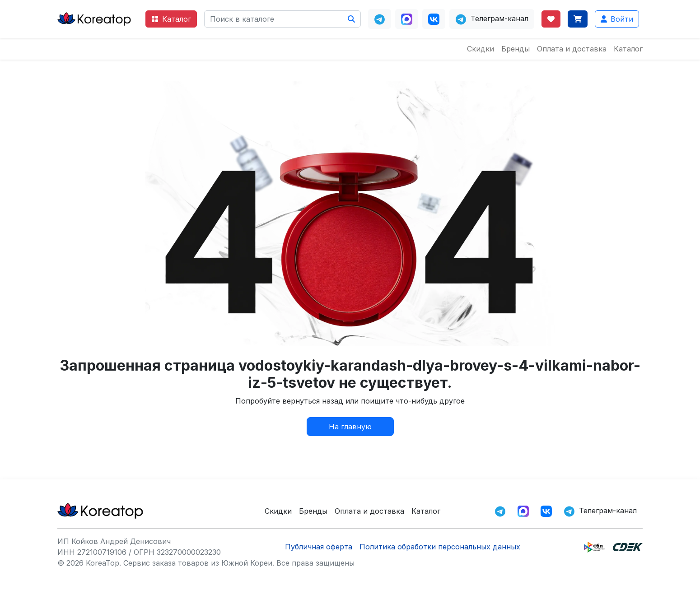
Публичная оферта (319, 547)
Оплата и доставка (572, 49)
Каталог (171, 19)
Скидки (481, 49)
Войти (617, 19)
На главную (350, 427)
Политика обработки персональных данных (440, 547)
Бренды (516, 49)
